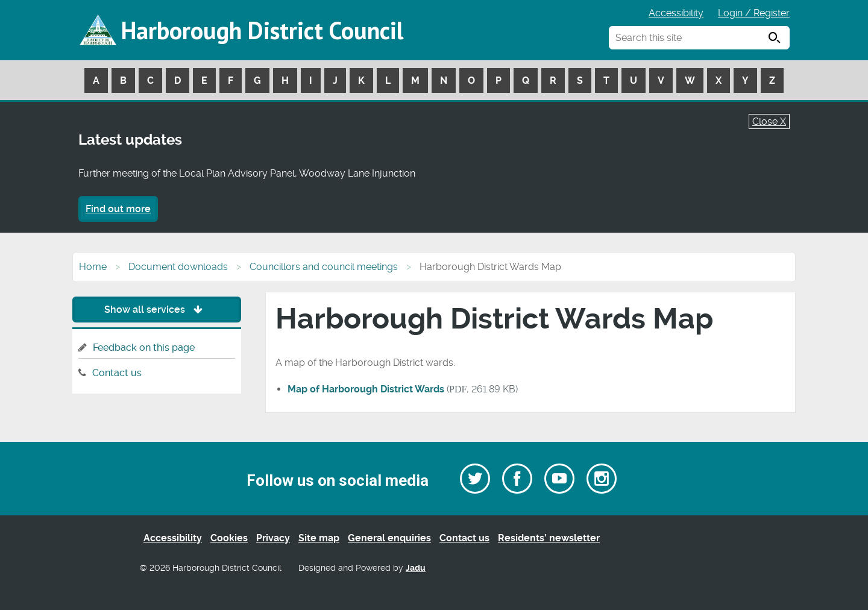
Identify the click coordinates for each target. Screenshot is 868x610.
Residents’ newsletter (549, 538)
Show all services (156, 310)
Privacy (273, 538)
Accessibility (676, 13)
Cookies (229, 538)
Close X (769, 121)
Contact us (117, 373)
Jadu (416, 568)
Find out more (118, 209)
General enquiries (389, 538)
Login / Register (754, 13)
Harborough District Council (262, 30)
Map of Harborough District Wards (366, 389)
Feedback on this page (144, 347)
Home (93, 267)
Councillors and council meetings (324, 267)
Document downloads (178, 267)
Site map (319, 538)
